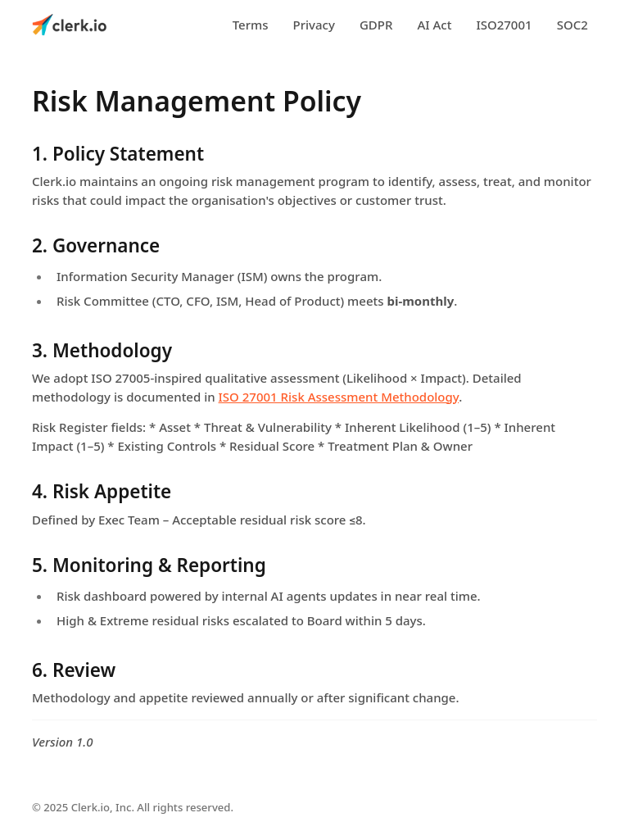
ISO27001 (504, 25)
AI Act (434, 25)
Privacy (314, 25)
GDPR (376, 25)
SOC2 (572, 25)
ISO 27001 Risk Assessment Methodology (339, 397)
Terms (251, 25)
